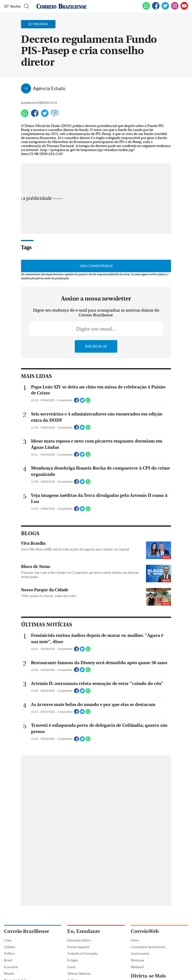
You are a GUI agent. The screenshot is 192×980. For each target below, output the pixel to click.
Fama (135, 940)
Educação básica (79, 940)
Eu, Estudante (84, 931)
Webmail (137, 967)
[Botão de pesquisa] (26, 6)
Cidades (10, 947)
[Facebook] (156, 9)
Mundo (9, 973)
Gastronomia (140, 953)
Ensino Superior (78, 947)
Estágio (73, 960)
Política (9, 953)
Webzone (137, 960)
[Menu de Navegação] (12, 6)
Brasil (8, 960)
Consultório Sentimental (148, 947)
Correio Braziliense (26, 931)
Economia (11, 967)
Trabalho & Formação (82, 953)
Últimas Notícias (79, 973)
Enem (71, 967)
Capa (8, 940)
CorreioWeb (145, 931)
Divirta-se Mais (148, 976)
